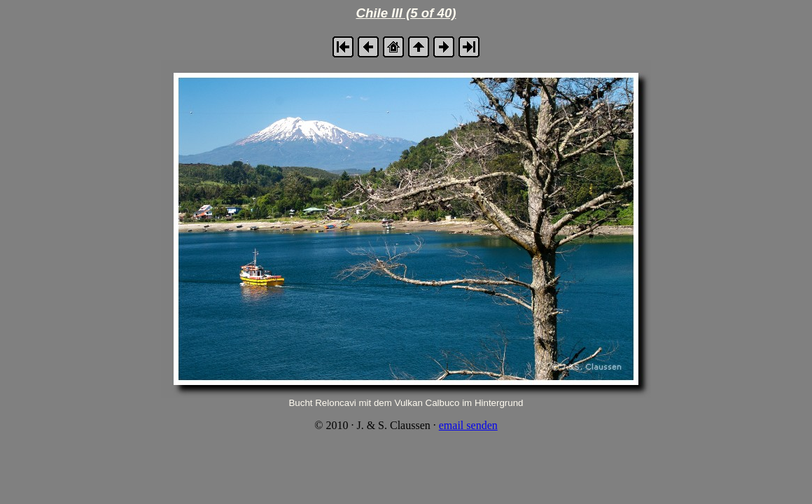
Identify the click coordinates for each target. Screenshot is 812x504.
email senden (468, 425)
